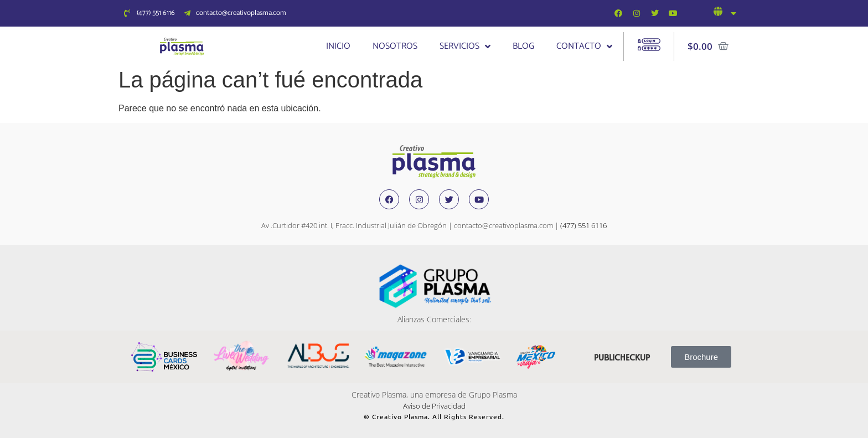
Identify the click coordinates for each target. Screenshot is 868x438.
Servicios (465, 47)
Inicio (338, 46)
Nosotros (395, 46)
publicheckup (622, 357)
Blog (523, 46)
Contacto (584, 47)
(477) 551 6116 (583, 225)
